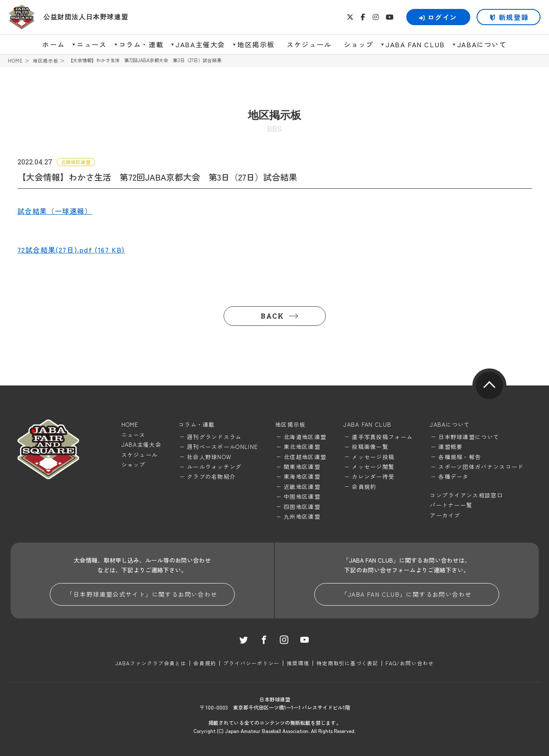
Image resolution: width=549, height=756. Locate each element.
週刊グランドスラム (214, 437)
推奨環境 (298, 663)
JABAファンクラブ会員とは (151, 663)
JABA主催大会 (200, 44)
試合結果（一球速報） (55, 211)
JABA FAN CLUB (415, 44)
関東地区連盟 (302, 467)
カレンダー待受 (373, 476)
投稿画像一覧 (370, 447)
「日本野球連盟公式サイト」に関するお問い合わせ (142, 594)
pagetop (489, 385)
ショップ (359, 44)
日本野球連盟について (469, 437)
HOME (16, 61)
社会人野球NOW (209, 457)
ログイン (438, 17)
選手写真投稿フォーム (382, 437)
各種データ (454, 476)
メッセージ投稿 (373, 457)
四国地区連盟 (302, 507)
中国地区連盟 (302, 496)
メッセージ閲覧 (373, 467)
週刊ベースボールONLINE (223, 447)
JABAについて (482, 44)
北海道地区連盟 (305, 437)
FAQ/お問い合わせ (410, 663)
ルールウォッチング (214, 467)
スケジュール (309, 44)
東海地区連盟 (302, 476)
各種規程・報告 (460, 457)
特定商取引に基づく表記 (347, 663)
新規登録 (514, 17)
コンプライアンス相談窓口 (466, 495)
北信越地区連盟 (305, 457)
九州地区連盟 (302, 516)
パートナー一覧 (451, 505)
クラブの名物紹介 (211, 476)
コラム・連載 (141, 44)
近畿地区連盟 (302, 487)
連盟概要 (450, 447)
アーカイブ (445, 515)
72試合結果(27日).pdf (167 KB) (71, 250)
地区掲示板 (256, 44)
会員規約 (364, 487)
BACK (272, 316)
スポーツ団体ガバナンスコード (481, 467)
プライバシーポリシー (251, 663)
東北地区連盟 (302, 447)
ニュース (92, 44)
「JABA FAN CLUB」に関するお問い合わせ (406, 594)
